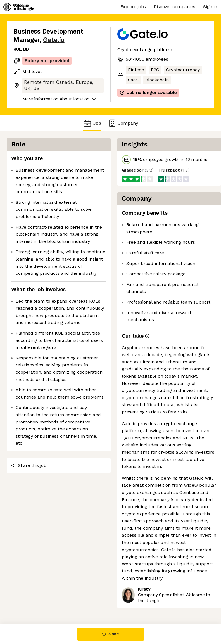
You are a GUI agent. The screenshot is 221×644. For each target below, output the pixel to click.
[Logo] (19, 7)
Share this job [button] (29, 465)
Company (123, 123)
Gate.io (54, 40)
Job (92, 123)
